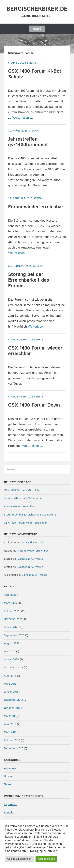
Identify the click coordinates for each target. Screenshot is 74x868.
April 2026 (10, 595)
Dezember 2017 (13, 748)
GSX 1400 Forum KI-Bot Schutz (35, 74)
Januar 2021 (11, 627)
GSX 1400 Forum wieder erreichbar (35, 351)
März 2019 (10, 684)
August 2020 (12, 643)
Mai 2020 (10, 652)
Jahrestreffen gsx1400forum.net (28, 142)
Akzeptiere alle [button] (46, 859)
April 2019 (10, 676)
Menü (37, 29)
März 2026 (10, 603)
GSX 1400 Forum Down (34, 405)
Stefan (32, 63)
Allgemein (10, 768)
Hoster (8, 776)
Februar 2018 (12, 740)
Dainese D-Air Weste (30, 559)
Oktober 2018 (12, 708)
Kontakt (9, 813)
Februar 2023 (12, 611)
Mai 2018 (9, 716)
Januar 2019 (11, 692)
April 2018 (10, 724)
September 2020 (14, 635)
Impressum (11, 804)
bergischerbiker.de (37, 9)
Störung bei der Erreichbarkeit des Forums (29, 280)
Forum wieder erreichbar (36, 207)
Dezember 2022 (14, 619)
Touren (8, 784)
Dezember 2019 (13, 668)
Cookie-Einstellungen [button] (19, 859)
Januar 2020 (11, 659)
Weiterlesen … (23, 118)
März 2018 (10, 732)
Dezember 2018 (13, 700)
